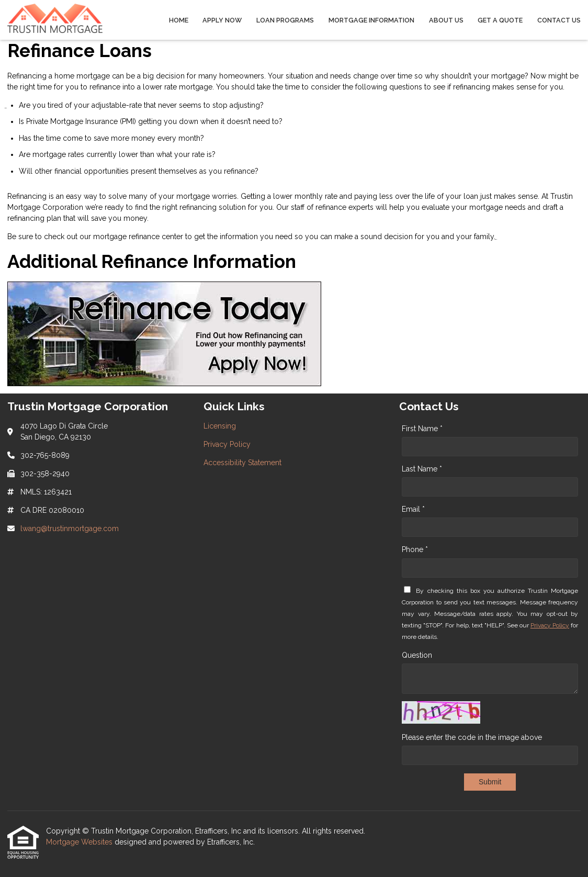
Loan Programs (285, 20)
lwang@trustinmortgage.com (70, 529)
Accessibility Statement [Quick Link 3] (242, 463)
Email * (413, 509)
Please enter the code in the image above (472, 737)
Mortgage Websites (80, 842)
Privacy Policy (550, 625)
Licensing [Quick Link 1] (220, 426)
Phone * (415, 549)
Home (179, 20)
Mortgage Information (371, 20)
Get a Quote (500, 20)
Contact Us (559, 20)
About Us (446, 20)
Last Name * (422, 469)
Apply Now (222, 20)
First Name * (422, 429)
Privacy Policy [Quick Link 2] (227, 444)
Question (417, 655)
